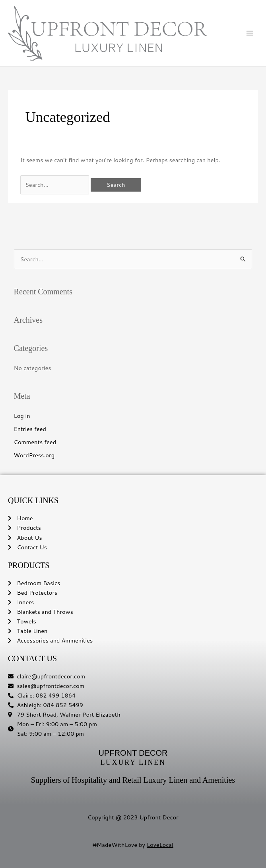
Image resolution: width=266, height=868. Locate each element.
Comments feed (35, 442)
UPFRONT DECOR (133, 753)
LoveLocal (160, 845)
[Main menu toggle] (250, 33)
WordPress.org (34, 455)
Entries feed (30, 429)
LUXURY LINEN (133, 762)
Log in (22, 416)
